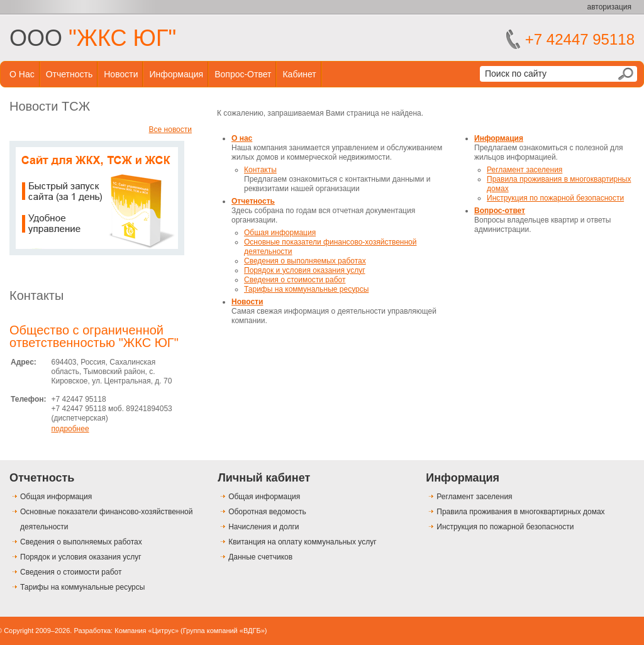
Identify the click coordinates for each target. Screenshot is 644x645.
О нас (22, 74)
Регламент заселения (525, 170)
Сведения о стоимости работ (295, 280)
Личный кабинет (264, 478)
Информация (176, 74)
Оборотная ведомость (267, 512)
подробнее (70, 429)
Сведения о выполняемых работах (305, 261)
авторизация (609, 7)
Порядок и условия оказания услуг (305, 270)
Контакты (36, 295)
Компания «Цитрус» (147, 631)
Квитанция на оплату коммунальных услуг (302, 542)
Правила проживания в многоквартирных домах (520, 512)
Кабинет (299, 74)
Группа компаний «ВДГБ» (224, 631)
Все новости (170, 130)
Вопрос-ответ (243, 74)
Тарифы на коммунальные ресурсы (306, 289)
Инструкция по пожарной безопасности (555, 198)
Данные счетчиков (260, 557)
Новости (121, 74)
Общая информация (280, 233)
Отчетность (69, 74)
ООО (93, 38)
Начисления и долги (264, 527)
